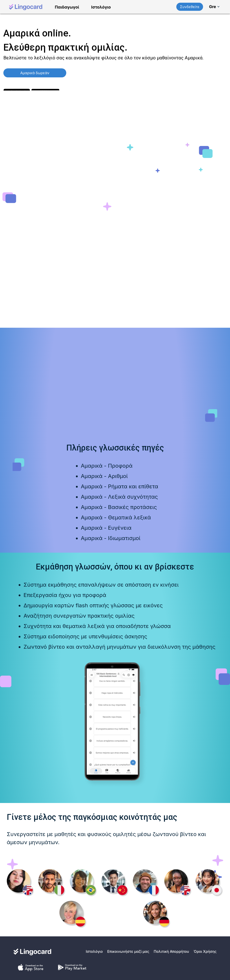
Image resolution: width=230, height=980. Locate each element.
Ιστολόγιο (101, 7)
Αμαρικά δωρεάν (35, 73)
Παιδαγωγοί (67, 7)
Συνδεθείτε (190, 7)
